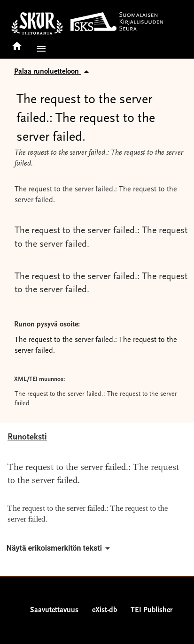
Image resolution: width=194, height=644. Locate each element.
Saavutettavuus (54, 610)
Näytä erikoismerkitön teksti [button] (60, 548)
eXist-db (105, 610)
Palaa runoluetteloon (53, 72)
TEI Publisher (151, 610)
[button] (39, 49)
